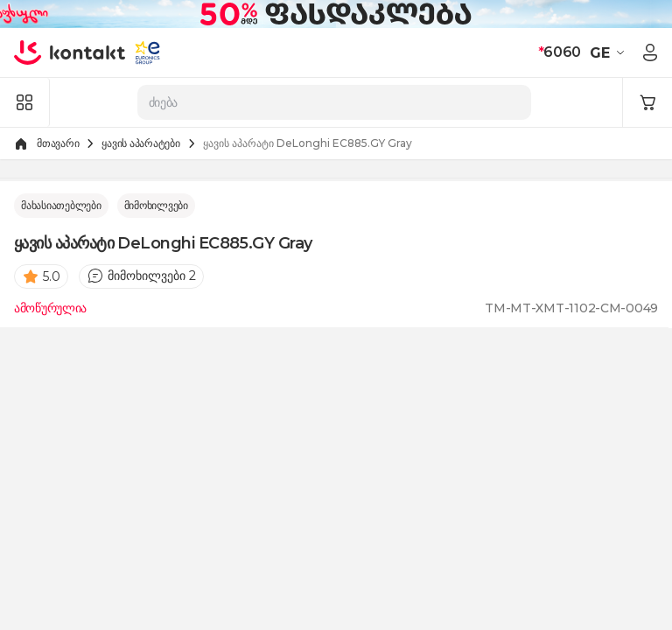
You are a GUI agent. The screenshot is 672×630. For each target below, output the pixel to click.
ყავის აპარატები (140, 143)
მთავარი (58, 143)
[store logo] (70, 52)
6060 (560, 52)
